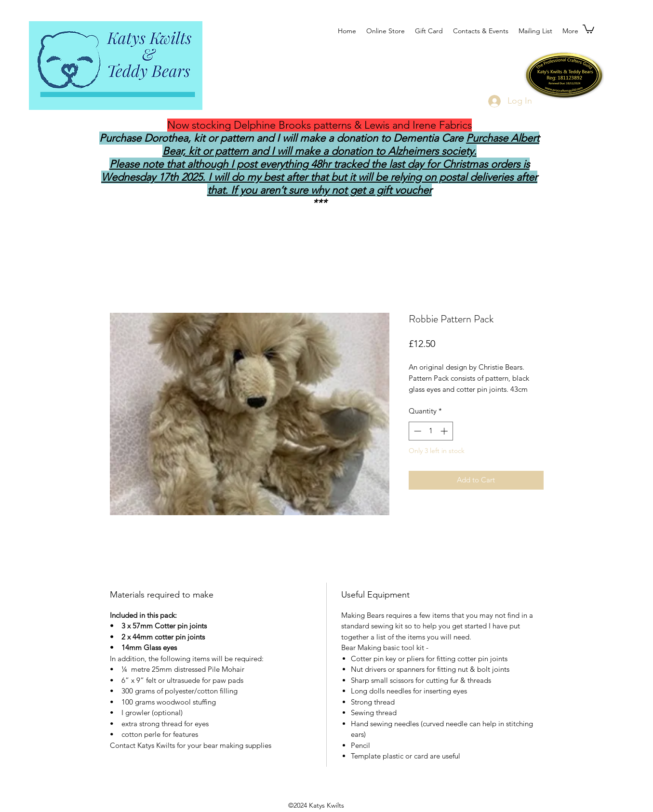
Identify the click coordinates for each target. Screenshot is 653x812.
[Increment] (445, 431)
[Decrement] (417, 431)
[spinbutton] (431, 431)
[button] (588, 28)
